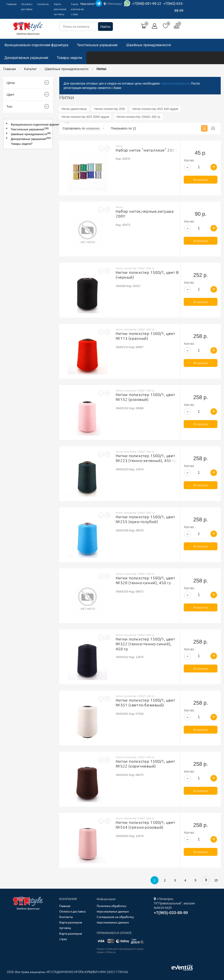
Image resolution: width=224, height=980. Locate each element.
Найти (105, 27)
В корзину (201, 180)
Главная (11, 4)
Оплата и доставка (27, 7)
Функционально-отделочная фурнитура (36, 45)
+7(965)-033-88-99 (171, 913)
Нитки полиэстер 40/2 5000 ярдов (85, 117)
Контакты (43, 4)
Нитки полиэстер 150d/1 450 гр (138, 117)
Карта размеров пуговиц (60, 9)
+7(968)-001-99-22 (147, 4)
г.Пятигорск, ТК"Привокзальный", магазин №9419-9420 (174, 903)
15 (216, 880)
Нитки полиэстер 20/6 (109, 109)
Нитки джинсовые (74, 109)
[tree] (28, 134)
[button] (8, 124)
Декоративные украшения (26, 58)
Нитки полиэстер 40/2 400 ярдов (155, 109)
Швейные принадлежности (149, 45)
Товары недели (69, 58)
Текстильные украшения (97, 45)
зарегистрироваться (175, 83)
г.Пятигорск (113, 4)
